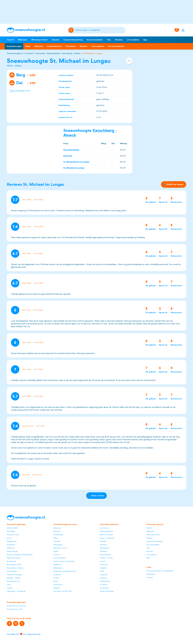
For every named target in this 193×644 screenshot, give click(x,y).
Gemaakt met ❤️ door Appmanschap (24, 634)
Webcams (23, 40)
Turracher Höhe (13, 535)
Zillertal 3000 (12, 528)
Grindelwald (58, 535)
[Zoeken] (100, 30)
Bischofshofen (106, 555)
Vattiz (56, 538)
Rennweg (68, 156)
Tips (109, 40)
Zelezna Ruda (12, 551)
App (145, 40)
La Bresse (57, 575)
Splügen (103, 541)
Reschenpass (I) (14, 581)
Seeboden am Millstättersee (65, 571)
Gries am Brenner (107, 591)
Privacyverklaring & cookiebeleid (160, 571)
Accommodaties (95, 40)
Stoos (56, 581)
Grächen (57, 541)
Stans (102, 571)
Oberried (57, 528)
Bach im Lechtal (106, 535)
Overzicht (29, 53)
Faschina (57, 531)
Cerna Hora (58, 584)
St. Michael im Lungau (92, 53)
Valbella (103, 568)
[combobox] (100, 30)
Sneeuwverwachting (73, 40)
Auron (9, 538)
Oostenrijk (40, 53)
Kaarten (56, 40)
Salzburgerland (53, 53)
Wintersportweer (40, 40)
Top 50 (10, 40)
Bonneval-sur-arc (60, 548)
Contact (150, 577)
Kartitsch (103, 578)
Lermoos (57, 555)
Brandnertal (11, 561)
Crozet (103, 561)
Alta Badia (11, 531)
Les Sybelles (12, 571)
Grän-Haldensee (106, 531)
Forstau (56, 578)
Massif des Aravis (14, 558)
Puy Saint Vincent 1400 (63, 591)
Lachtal (10, 588)
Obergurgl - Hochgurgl (16, 591)
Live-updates (98, 46)
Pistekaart (71, 46)
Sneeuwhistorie (54, 46)
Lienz (9, 584)
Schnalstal (11, 545)
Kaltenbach (58, 545)
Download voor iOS (15, 609)
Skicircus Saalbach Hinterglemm (20, 555)
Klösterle (104, 545)
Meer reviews (96, 496)
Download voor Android (16, 606)
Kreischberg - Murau (15, 568)
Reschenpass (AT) (14, 565)
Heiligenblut (105, 548)
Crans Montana (59, 558)
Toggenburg (12, 541)
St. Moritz (104, 584)
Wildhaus (103, 551)
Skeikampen (58, 568)
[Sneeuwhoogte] (36, 30)
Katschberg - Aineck (71, 53)
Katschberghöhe (71, 150)
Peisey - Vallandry (107, 538)
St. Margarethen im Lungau (76, 162)
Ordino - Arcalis (106, 558)
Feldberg (57, 565)
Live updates (133, 40)
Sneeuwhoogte (14, 46)
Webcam (39, 46)
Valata (56, 551)
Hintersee (104, 565)
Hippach (57, 588)
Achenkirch (104, 588)
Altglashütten (105, 581)
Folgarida (104, 575)
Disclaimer (151, 574)
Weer (28, 46)
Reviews (119, 40)
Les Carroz (104, 528)
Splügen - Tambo (14, 578)
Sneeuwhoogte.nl (15, 53)
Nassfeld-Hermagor (15, 575)
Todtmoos (11, 548)
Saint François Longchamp (64, 561)
